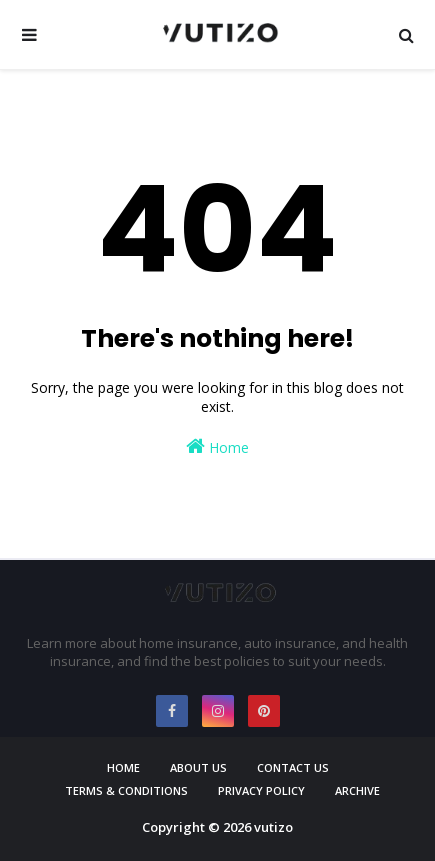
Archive (357, 790)
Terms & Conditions (126, 790)
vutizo (273, 827)
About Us (198, 767)
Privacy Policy (261, 790)
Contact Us (293, 767)
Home (217, 446)
